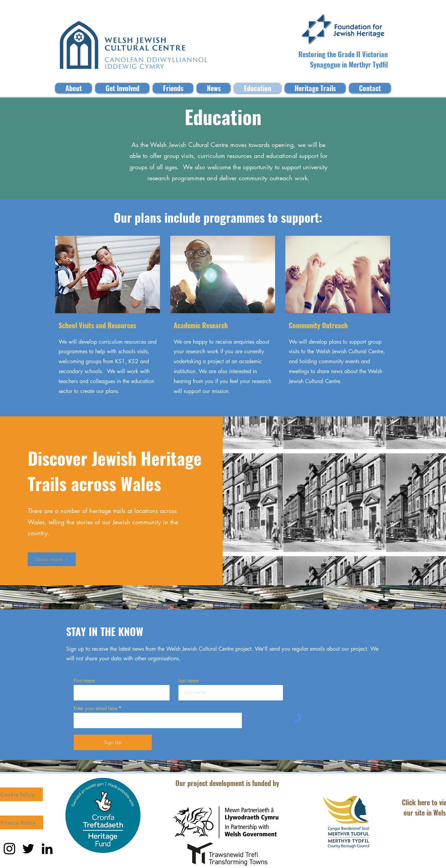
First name (84, 681)
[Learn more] (52, 559)
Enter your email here (95, 708)
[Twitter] (28, 849)
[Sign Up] (113, 742)
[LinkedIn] (47, 849)
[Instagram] (9, 849)
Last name (189, 681)
